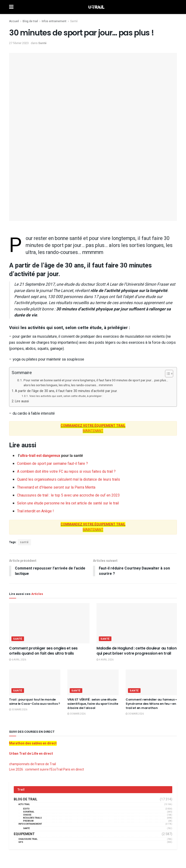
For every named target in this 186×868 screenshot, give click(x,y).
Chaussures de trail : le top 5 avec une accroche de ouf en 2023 (68, 495)
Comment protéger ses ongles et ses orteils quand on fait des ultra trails (43, 651)
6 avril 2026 (18, 660)
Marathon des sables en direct (33, 743)
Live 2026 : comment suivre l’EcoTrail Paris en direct (46, 769)
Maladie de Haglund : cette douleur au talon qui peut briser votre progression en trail (136, 651)
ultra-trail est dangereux (40, 456)
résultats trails (32, 818)
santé (24, 542)
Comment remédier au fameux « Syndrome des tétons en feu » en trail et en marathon (151, 704)
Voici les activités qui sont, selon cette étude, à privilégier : (66, 396)
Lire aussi (22, 401)
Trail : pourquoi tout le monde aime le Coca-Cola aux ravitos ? (35, 702)
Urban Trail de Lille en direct (31, 754)
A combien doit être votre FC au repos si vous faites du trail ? (66, 472)
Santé (74, 21)
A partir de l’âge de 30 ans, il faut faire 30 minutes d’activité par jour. (66, 391)
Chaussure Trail (28, 839)
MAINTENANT (93, 428)
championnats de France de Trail (33, 764)
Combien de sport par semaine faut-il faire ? (52, 464)
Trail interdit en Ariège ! (35, 511)
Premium (28, 821)
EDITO (26, 809)
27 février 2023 (19, 43)
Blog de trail (30, 21)
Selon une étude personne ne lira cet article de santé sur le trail (68, 503)
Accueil (14, 21)
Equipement (24, 834)
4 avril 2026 (105, 660)
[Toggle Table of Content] (167, 374)
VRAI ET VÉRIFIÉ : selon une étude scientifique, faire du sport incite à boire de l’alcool (93, 704)
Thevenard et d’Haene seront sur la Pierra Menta (56, 487)
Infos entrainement (54, 21)
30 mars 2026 (18, 710)
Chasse (27, 815)
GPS (21, 842)
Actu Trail (24, 804)
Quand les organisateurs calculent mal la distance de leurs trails (69, 479)
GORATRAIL (29, 812)
